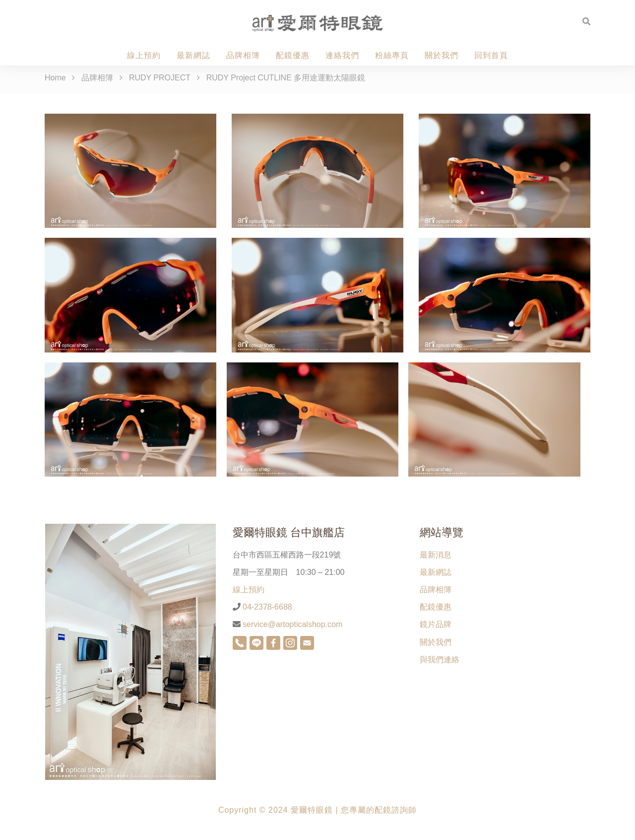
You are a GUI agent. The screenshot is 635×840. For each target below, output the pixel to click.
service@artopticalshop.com (292, 624)
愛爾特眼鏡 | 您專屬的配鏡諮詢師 (354, 810)
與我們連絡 (440, 660)
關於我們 (442, 55)
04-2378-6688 (266, 607)
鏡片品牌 (436, 624)
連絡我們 (342, 55)
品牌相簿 (243, 55)
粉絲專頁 (392, 55)
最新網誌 (193, 55)
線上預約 (144, 55)
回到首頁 (491, 55)
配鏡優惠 (293, 55)
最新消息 (436, 555)
